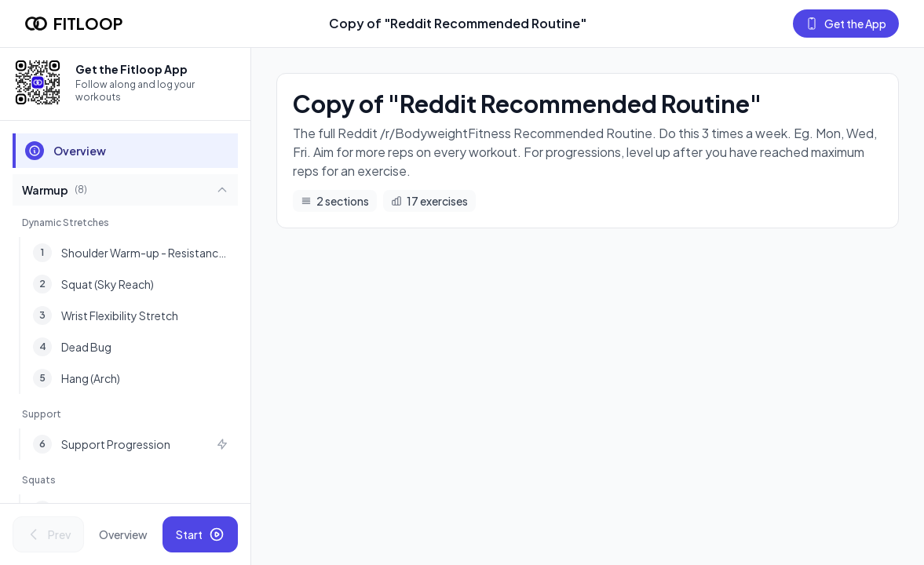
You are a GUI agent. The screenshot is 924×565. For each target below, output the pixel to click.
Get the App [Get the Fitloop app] (846, 24)
